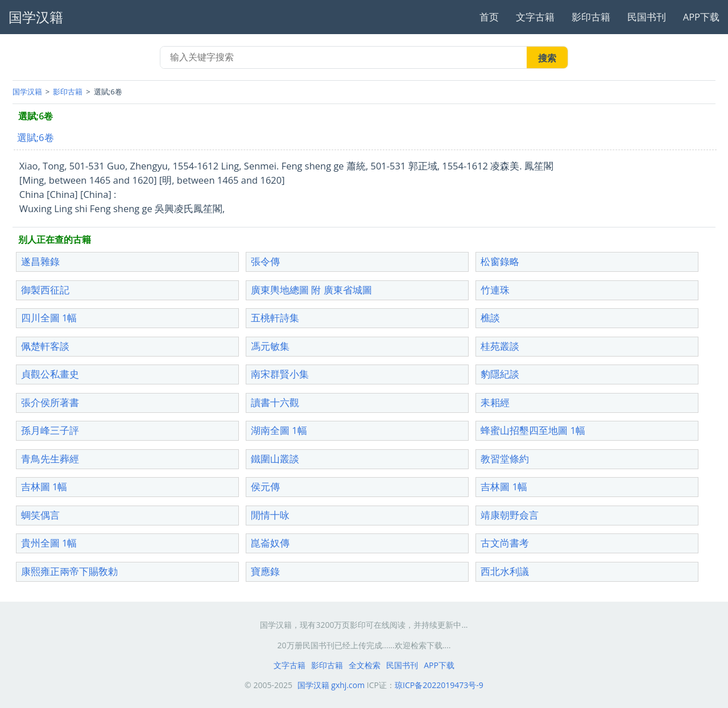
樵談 (490, 318)
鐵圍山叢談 (275, 459)
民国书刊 (647, 17)
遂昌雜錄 (40, 261)
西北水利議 (505, 571)
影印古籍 (591, 17)
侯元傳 (265, 487)
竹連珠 (495, 290)
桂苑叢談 (500, 346)
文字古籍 (535, 17)
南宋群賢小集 (280, 374)
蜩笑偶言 (40, 515)
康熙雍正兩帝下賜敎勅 (69, 571)
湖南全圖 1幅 (279, 430)
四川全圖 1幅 (49, 318)
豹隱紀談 (500, 374)
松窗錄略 (500, 261)
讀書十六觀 (275, 402)
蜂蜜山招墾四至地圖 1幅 (533, 430)
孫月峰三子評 (50, 430)
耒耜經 (495, 402)
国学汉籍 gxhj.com (331, 685)
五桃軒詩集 (275, 318)
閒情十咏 (270, 515)
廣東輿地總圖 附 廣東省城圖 (311, 290)
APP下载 (701, 17)
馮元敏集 (270, 346)
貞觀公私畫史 (50, 374)
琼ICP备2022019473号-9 (439, 685)
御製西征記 (45, 290)
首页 (489, 17)
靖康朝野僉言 (510, 515)
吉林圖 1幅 (44, 487)
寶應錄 (265, 571)
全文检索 (365, 665)
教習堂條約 (505, 459)
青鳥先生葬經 (50, 459)
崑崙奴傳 (270, 543)
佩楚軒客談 (45, 346)
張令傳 (265, 261)
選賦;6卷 (36, 137)
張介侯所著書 (50, 402)
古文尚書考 (505, 543)
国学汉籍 (27, 92)
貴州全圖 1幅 (49, 543)
